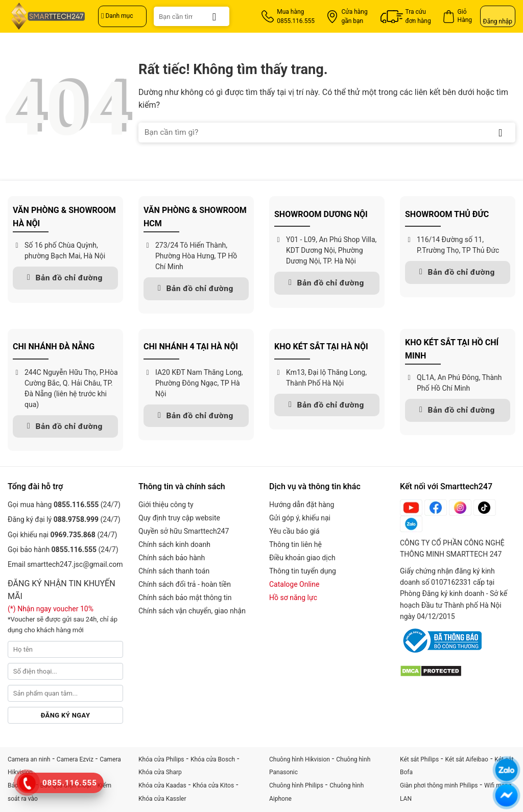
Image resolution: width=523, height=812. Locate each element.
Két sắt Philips (419, 759)
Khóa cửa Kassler (162, 799)
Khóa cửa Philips (161, 759)
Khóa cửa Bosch (213, 759)
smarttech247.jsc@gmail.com (75, 564)
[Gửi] (215, 16)
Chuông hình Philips (296, 785)
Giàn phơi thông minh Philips (439, 785)
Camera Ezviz (75, 759)
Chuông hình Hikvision (300, 759)
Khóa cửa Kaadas (162, 785)
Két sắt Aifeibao (467, 759)
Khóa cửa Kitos (213, 785)
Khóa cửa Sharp (160, 772)
